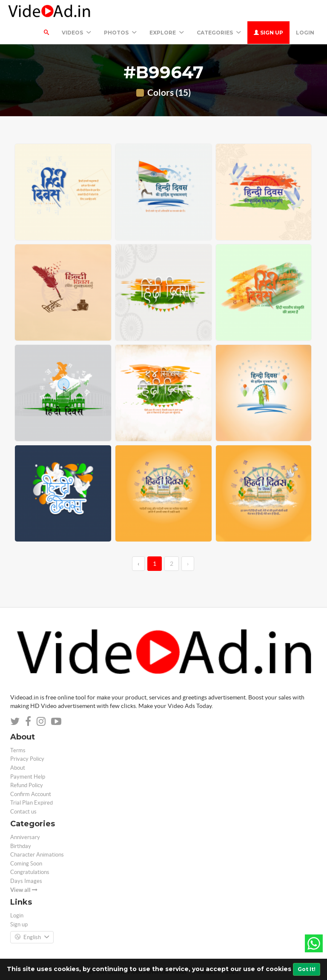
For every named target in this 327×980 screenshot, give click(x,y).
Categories (219, 33)
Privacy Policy (27, 759)
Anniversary (25, 837)
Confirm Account (31, 794)
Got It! (307, 969)
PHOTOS (120, 33)
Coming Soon (26, 864)
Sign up (268, 33)
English (32, 937)
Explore (167, 33)
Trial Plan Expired (32, 803)
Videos (76, 33)
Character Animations (37, 855)
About (18, 768)
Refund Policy (27, 785)
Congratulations (30, 872)
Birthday (21, 846)
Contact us (23, 812)
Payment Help (28, 777)
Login (305, 33)
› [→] (188, 564)
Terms (18, 750)
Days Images (26, 881)
